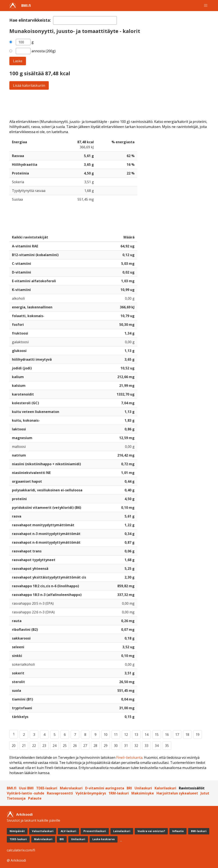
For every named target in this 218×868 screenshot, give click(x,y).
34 (157, 746)
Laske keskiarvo (104, 839)
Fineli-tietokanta (129, 757)
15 (157, 735)
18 (187, 735)
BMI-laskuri (199, 831)
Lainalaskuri (122, 831)
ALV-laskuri (68, 831)
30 (116, 746)
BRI (129, 788)
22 (34, 746)
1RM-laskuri (119, 793)
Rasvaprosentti (60, 793)
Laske (18, 61)
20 (14, 746)
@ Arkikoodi (16, 860)
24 (54, 746)
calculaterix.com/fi (21, 850)
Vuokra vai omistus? (151, 831)
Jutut (205, 793)
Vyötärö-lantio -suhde (26, 793)
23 (44, 746)
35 (167, 746)
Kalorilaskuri (165, 788)
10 (106, 735)
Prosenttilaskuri (95, 831)
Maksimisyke (143, 793)
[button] (206, 6)
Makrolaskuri (71, 788)
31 (126, 746)
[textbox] (85, 20)
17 (177, 735)
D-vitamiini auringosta (105, 788)
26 (75, 746)
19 (198, 735)
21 (24, 746)
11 (116, 735)
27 (85, 746)
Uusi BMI (26, 788)
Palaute (35, 798)
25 (65, 746)
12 (126, 735)
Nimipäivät (17, 831)
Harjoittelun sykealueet (177, 793)
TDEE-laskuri (47, 788)
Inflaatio (178, 831)
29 (106, 746)
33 (146, 746)
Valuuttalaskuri (43, 831)
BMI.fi (26, 6)
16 (167, 735)
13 (136, 735)
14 (146, 735)
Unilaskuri (143, 788)
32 (136, 746)
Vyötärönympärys (91, 793)
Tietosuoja (16, 798)
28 (95, 746)
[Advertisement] (109, 104)
